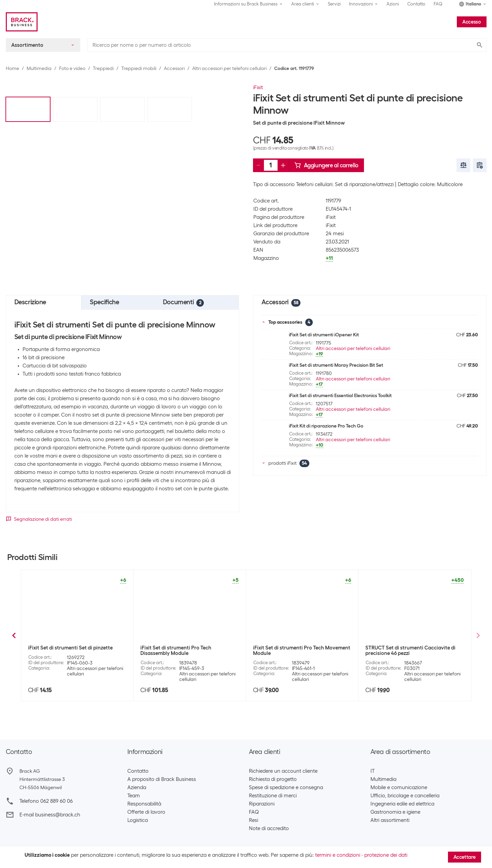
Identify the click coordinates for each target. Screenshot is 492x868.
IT (372, 771)
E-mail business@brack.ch (50, 815)
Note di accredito (269, 828)
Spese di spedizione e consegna (286, 787)
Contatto (416, 4)
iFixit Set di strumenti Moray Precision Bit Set (336, 365)
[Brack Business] (22, 22)
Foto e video (72, 68)
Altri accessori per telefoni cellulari (229, 68)
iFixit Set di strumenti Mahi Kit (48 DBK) (186, 648)
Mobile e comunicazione (399, 787)
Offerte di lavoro (146, 812)
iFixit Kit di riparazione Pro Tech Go (326, 426)
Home (12, 68)
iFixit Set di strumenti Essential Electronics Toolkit (340, 395)
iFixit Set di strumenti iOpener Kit (324, 335)
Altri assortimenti (390, 820)
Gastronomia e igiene (395, 812)
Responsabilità (144, 804)
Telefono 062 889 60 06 (46, 801)
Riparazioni (262, 804)
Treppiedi (103, 68)
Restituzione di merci (273, 796)
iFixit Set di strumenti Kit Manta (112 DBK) (301, 648)
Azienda (137, 787)
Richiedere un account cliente (283, 771)
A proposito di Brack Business (162, 779)
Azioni (393, 4)
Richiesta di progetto (273, 779)
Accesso (472, 22)
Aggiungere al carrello (326, 165)
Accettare (465, 857)
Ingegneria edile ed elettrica (402, 804)
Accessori (174, 68)
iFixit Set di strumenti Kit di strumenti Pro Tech (76, 650)
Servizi (334, 4)
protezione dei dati (386, 855)
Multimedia (39, 68)
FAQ (438, 4)
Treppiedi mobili (139, 68)
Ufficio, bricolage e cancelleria (405, 796)
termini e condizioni (338, 855)
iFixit (258, 87)
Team (134, 796)
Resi (254, 820)
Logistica (138, 820)
